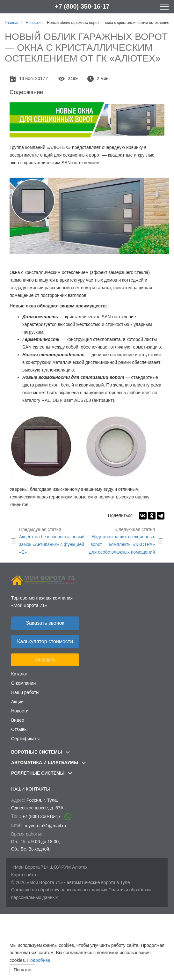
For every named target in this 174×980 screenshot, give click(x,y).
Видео (18, 720)
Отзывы (19, 729)
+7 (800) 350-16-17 (82, 6)
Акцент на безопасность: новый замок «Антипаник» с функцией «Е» (53, 540)
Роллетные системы (42, 773)
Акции (17, 702)
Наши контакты (31, 789)
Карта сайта (24, 875)
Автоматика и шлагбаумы (48, 763)
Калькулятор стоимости (45, 641)
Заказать (45, 660)
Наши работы (25, 692)
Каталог (19, 674)
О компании (23, 683)
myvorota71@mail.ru (45, 826)
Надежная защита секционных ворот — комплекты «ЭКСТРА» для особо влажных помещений (121, 540)
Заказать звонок (45, 623)
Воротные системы (40, 752)
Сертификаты (25, 739)
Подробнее (39, 960)
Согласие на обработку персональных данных (59, 890)
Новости (20, 711)
